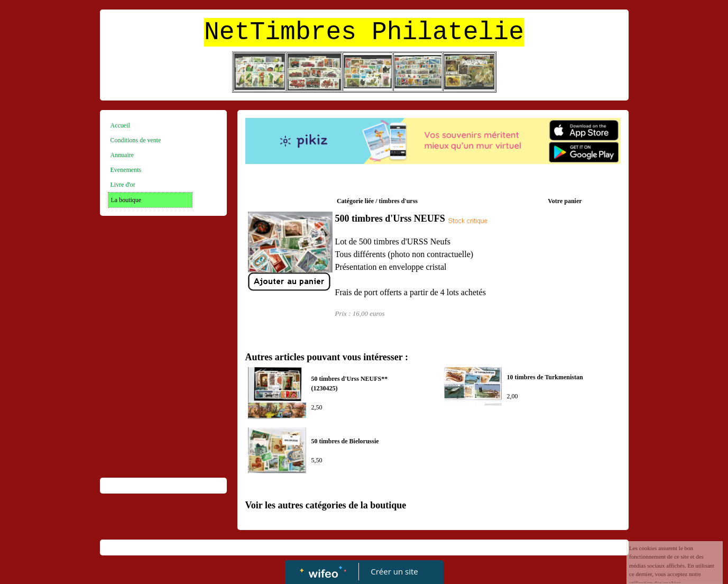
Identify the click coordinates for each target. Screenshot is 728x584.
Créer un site (394, 571)
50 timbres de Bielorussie (345, 441)
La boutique (126, 200)
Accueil (120, 125)
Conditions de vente (136, 140)
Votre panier (565, 201)
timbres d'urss (398, 201)
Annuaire (122, 155)
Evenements (126, 170)
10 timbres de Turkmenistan (545, 377)
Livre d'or (123, 185)
